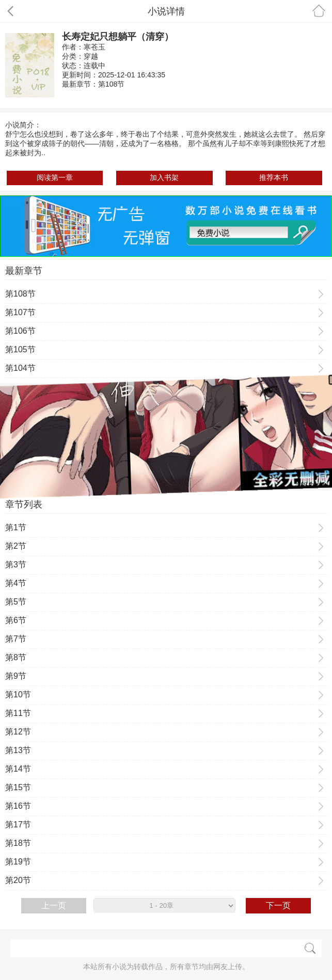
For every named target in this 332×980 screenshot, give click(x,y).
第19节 (18, 862)
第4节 (16, 583)
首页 (319, 10)
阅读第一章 (55, 177)
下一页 (278, 905)
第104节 (20, 368)
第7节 (16, 639)
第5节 (16, 602)
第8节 (16, 657)
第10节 (18, 695)
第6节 (16, 620)
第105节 (20, 349)
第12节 (18, 732)
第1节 (16, 527)
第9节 (16, 676)
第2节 (16, 546)
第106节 (20, 331)
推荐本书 (274, 177)
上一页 (54, 905)
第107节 (20, 312)
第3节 (16, 565)
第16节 (18, 806)
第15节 (18, 787)
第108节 (111, 84)
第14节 (18, 769)
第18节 (18, 843)
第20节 (18, 880)
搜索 (310, 948)
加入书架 (164, 177)
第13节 (18, 750)
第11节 (18, 713)
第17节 (18, 824)
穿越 (91, 56)
